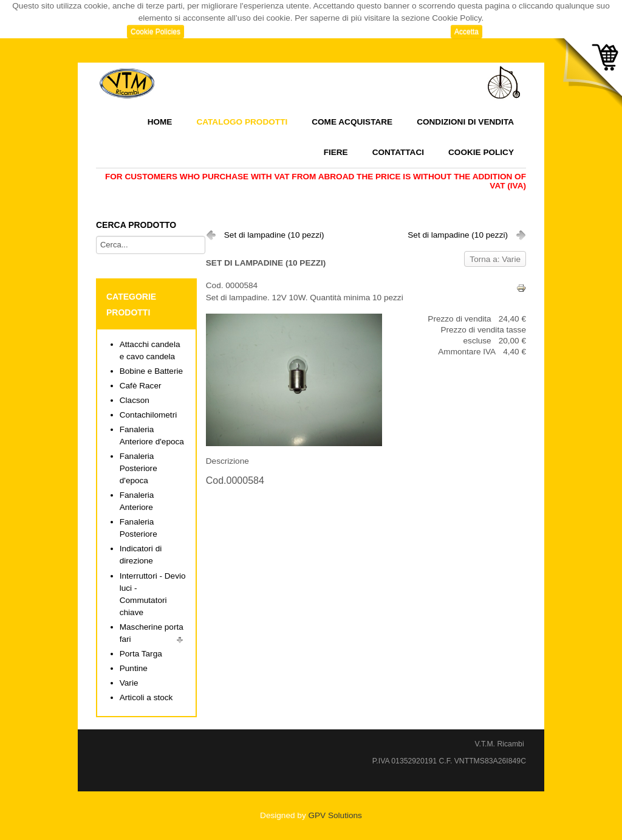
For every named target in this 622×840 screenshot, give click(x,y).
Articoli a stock (146, 697)
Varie (129, 683)
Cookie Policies (155, 32)
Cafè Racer (141, 386)
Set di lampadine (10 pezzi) (274, 235)
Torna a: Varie (495, 259)
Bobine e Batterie (151, 371)
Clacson (135, 400)
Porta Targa (141, 654)
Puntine (134, 668)
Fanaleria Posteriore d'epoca (138, 468)
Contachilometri (148, 415)
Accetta (466, 32)
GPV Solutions (335, 815)
